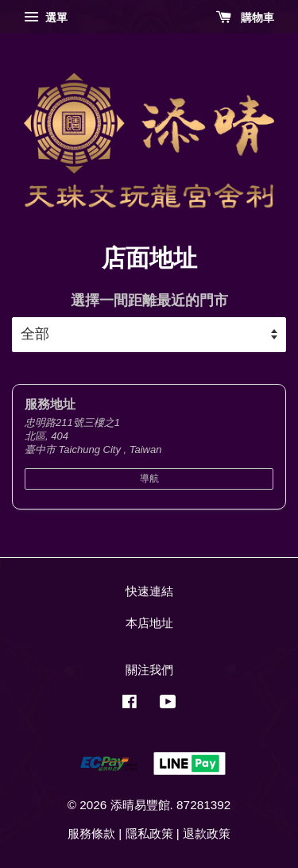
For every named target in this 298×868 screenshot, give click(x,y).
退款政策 (207, 833)
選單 (46, 17)
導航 (149, 479)
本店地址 (149, 623)
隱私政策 (149, 833)
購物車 (245, 17)
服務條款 (91, 833)
